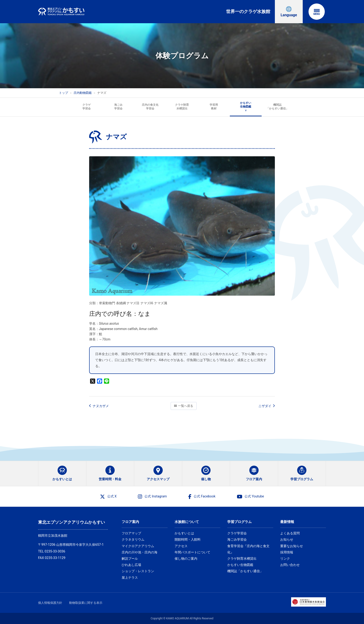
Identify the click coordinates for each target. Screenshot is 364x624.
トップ (63, 93)
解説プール (130, 559)
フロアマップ (131, 533)
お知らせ (287, 539)
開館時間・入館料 (188, 539)
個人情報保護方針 (50, 603)
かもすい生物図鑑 (240, 565)
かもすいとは (184, 533)
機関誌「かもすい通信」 (245, 571)
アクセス (181, 546)
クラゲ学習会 (237, 533)
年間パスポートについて (192, 552)
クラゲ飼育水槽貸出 (242, 559)
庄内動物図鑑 (83, 93)
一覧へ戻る (184, 406)
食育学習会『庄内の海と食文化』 (248, 549)
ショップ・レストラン (138, 571)
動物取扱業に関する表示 (86, 603)
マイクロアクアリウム (138, 546)
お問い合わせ (290, 565)
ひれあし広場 (131, 565)
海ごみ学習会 (237, 539)
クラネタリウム (133, 539)
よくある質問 (290, 533)
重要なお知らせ (292, 546)
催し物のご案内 (186, 559)
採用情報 (287, 552)
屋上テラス (130, 578)
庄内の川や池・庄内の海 (140, 552)
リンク (285, 559)
